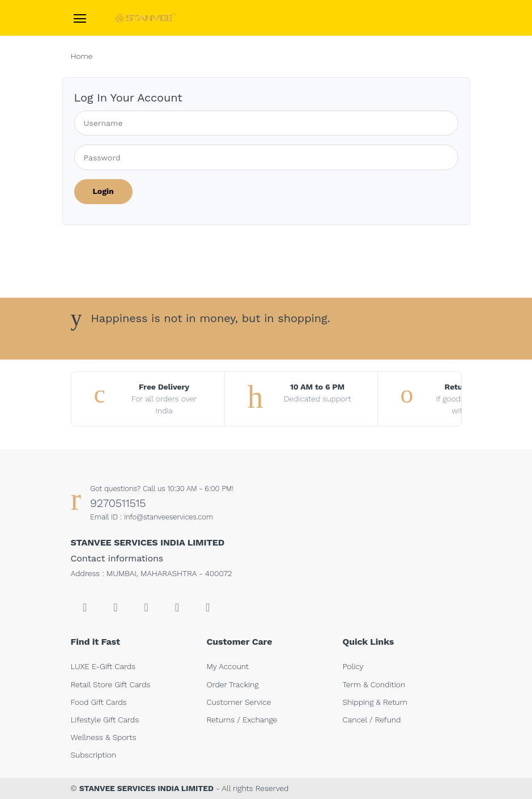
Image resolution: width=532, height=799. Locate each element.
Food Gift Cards (99, 702)
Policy (353, 666)
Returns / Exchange (242, 720)
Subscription (93, 755)
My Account (228, 666)
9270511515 (118, 503)
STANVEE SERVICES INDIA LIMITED (146, 788)
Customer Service (239, 702)
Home (82, 56)
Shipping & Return (375, 702)
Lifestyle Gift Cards (105, 720)
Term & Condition (374, 684)
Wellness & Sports (104, 737)
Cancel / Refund (372, 720)
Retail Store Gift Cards (111, 684)
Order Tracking (233, 684)
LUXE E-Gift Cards (103, 666)
